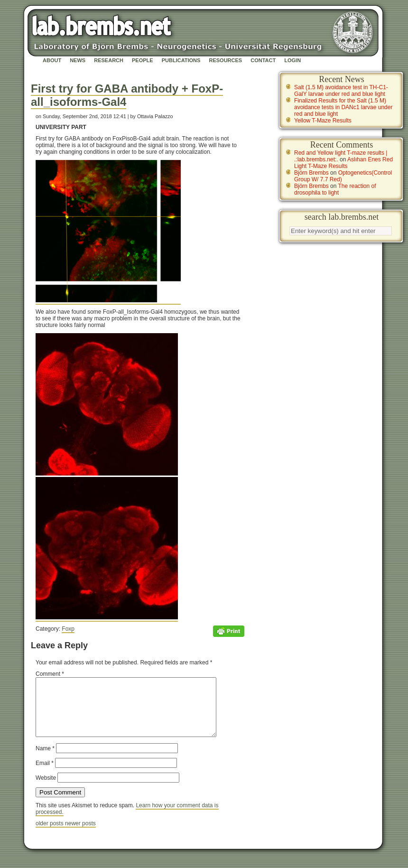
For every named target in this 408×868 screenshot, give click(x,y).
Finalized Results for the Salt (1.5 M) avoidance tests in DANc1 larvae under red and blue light (343, 107)
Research (109, 60)
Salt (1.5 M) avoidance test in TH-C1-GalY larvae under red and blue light (341, 91)
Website (46, 789)
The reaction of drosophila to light (335, 189)
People (143, 60)
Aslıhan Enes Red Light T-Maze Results (343, 163)
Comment (50, 674)
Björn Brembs (311, 173)
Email (45, 775)
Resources (225, 60)
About (52, 60)
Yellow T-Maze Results (323, 121)
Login (292, 60)
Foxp (68, 629)
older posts (50, 835)
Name (45, 760)
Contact (263, 60)
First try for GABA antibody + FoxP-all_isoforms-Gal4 (127, 95)
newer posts (80, 835)
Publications (181, 60)
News (78, 60)
